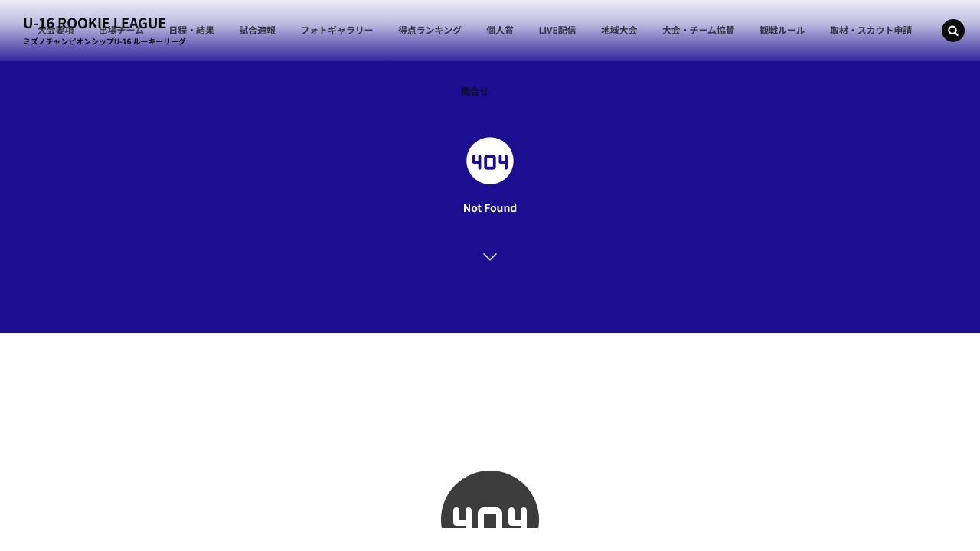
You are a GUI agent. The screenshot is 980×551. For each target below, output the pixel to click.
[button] (953, 31)
